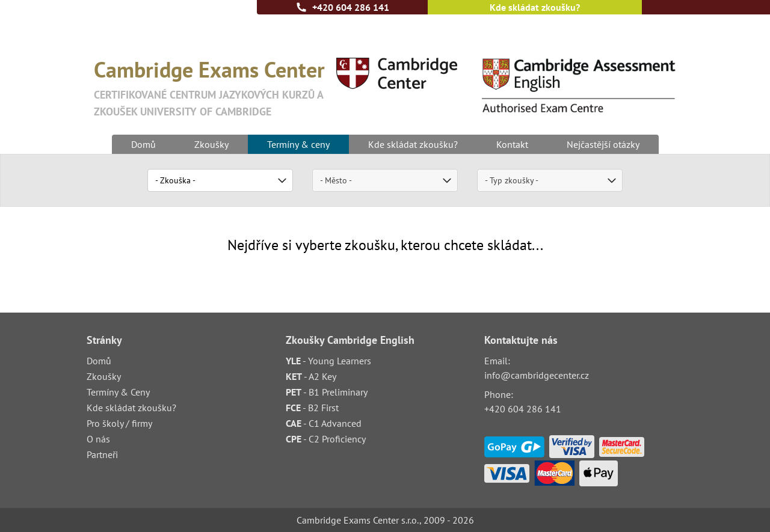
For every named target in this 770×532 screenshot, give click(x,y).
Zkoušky (211, 144)
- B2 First (312, 408)
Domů (143, 144)
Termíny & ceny (298, 144)
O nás (98, 439)
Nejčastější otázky (603, 144)
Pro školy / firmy (119, 423)
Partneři (102, 454)
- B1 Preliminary (327, 392)
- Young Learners (328, 361)
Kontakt (512, 144)
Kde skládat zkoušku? (535, 7)
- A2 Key (311, 376)
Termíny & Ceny (118, 392)
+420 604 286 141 (351, 7)
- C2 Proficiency (326, 439)
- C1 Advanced (324, 423)
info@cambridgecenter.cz (537, 375)
